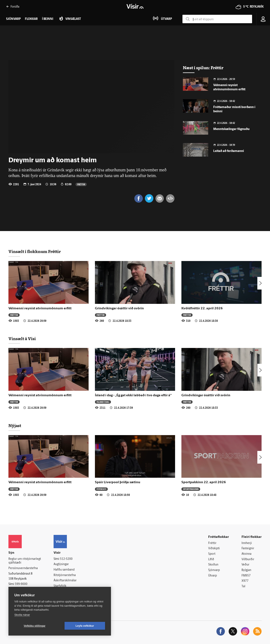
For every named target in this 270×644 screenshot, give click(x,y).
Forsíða (13, 6)
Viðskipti (214, 549)
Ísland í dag (103, 402)
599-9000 (21, 584)
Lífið (211, 559)
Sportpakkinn (191, 489)
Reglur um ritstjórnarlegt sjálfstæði (25, 561)
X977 (245, 581)
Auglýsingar (61, 564)
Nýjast (15, 426)
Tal (243, 586)
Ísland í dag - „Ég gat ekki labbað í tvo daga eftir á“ (133, 395)
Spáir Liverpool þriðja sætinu (118, 482)
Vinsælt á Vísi (22, 339)
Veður (245, 565)
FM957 (246, 576)
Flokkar (31, 19)
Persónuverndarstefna (23, 568)
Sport (212, 554)
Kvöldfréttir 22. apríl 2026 (202, 308)
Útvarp (213, 576)
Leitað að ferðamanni (229, 151)
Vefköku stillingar (35, 626)
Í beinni (48, 19)
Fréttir (81, 184)
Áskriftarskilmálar (65, 581)
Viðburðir (248, 559)
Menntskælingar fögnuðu (231, 129)
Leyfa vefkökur (85, 626)
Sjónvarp (214, 570)
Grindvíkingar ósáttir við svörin (119, 308)
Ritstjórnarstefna (65, 575)
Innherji (247, 543)
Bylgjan (246, 570)
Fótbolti (101, 489)
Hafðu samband (64, 570)
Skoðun (213, 565)
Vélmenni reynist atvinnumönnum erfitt (40, 308)
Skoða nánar (22, 615)
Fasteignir (248, 549)
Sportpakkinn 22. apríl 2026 (204, 482)
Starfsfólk (60, 586)
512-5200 (66, 559)
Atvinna (246, 554)
